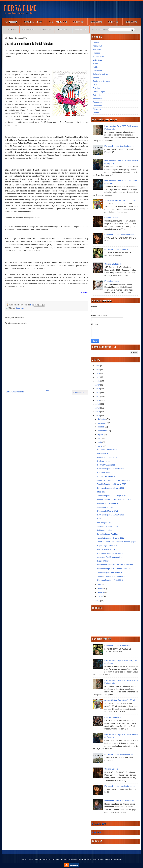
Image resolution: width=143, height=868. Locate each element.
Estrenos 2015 (11, 29)
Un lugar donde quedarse (108, 503)
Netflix (95, 67)
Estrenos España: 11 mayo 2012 (111, 515)
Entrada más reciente (15, 392)
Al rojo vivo (97, 109)
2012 (98, 416)
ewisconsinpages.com (100, 859)
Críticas (96, 42)
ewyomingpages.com (116, 859)
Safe (99, 519)
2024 (98, 370)
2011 (98, 601)
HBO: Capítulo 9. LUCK (107, 549)
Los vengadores (104, 523)
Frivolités (97, 88)
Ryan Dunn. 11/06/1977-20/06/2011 (119, 801)
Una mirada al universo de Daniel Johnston (115, 565)
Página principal (11, 22)
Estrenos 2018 (96, 22)
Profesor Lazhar (104, 461)
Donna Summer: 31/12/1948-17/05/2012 (114, 499)
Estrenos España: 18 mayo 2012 (111, 488)
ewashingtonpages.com (65, 859)
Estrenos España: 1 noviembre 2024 (119, 235)
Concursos (97, 102)
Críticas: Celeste (111, 218)
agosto (101, 434)
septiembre (103, 431)
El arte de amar (104, 473)
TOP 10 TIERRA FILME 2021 (33, 22)
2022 (98, 377)
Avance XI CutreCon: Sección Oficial (120, 200)
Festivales (97, 49)
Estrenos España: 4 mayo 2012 (110, 553)
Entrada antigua (80, 392)
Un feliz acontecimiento (107, 457)
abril (100, 585)
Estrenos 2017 (114, 22)
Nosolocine (20, 308)
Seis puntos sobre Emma (108, 526)
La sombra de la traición (107, 450)
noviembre (102, 423)
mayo (100, 446)
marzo (101, 589)
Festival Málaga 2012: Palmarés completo (115, 569)
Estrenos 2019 (79, 22)
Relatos (96, 78)
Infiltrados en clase (105, 530)
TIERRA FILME (20, 8)
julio (100, 438)
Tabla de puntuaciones (58, 22)
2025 (98, 366)
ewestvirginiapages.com (83, 859)
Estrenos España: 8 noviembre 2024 (119, 146)
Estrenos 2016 (131, 22)
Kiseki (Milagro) (104, 561)
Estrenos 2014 (28, 29)
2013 (98, 412)
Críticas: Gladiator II (113, 264)
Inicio (48, 391)
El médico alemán (112, 281)
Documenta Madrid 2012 (107, 511)
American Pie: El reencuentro (109, 557)
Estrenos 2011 (81, 29)
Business (97, 832)
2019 (98, 389)
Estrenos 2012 (63, 29)
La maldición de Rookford (108, 534)
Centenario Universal (102, 81)
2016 (98, 400)
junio (100, 442)
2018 (98, 393)
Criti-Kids (97, 95)
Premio (96, 113)
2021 (98, 381)
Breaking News (99, 824)
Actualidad (97, 46)
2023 (98, 373)
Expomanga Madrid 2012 (108, 546)
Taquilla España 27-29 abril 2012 (111, 572)
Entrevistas (97, 60)
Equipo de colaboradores (102, 29)
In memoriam (98, 56)
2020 (98, 385)
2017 (98, 396)
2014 (98, 408)
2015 (98, 404)
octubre (101, 427)
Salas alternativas (100, 74)
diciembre (102, 419)
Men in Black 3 (103, 453)
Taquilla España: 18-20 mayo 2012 (112, 484)
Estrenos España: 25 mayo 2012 (111, 469)
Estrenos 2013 (46, 29)
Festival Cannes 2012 (106, 465)
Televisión (97, 64)
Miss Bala (101, 492)
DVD (95, 85)
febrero (101, 592)
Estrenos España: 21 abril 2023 (117, 249)
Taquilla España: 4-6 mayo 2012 (111, 538)
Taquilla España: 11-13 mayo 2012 (112, 496)
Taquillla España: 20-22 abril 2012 (111, 576)
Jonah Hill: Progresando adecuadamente (114, 480)
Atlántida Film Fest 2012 (107, 476)
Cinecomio (97, 106)
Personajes (98, 71)
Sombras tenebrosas (106, 507)
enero (100, 596)
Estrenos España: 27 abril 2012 (110, 580)
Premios (96, 53)
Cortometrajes (99, 92)
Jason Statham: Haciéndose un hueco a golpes (117, 542)
